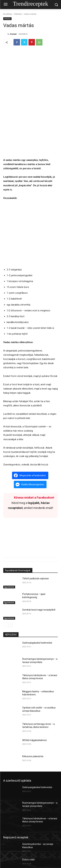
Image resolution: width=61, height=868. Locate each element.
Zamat (13, 34)
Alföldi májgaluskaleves (34, 740)
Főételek (18, 14)
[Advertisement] (30, 126)
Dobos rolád (28, 860)
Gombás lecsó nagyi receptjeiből (39, 610)
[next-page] (10, 625)
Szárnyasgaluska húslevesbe (37, 643)
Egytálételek (9, 587)
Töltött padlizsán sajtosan (36, 579)
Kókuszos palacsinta (33, 756)
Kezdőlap (8, 14)
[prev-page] (5, 625)
